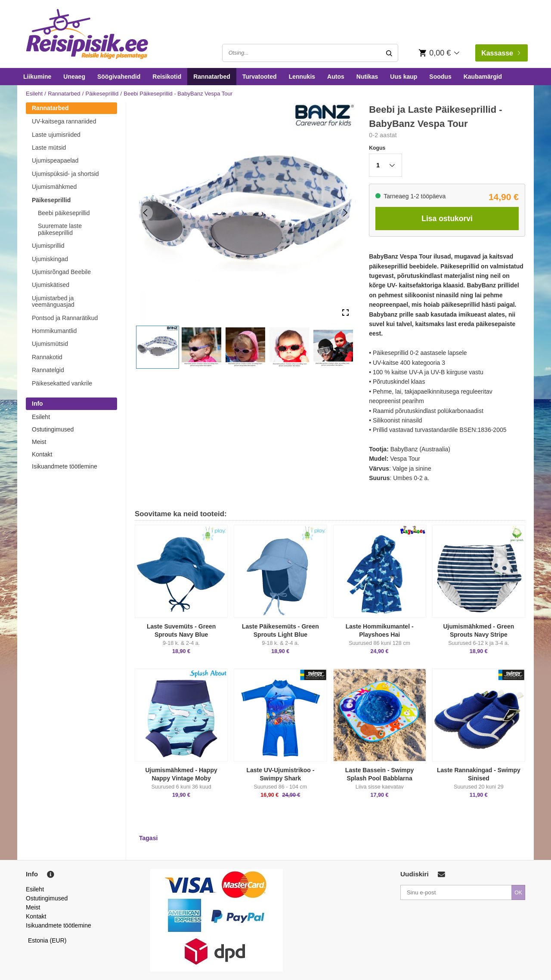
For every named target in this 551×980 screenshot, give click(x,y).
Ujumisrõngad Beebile (61, 272)
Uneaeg (74, 77)
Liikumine (37, 77)
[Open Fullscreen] (345, 313)
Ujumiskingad (50, 259)
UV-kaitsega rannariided (64, 121)
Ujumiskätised (51, 285)
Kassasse (501, 53)
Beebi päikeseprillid (64, 213)
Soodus (440, 77)
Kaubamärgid (483, 77)
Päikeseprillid (102, 94)
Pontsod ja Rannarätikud (65, 318)
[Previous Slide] (145, 213)
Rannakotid (47, 357)
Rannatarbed (212, 77)
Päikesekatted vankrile (62, 383)
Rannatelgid (48, 370)
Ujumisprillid (48, 246)
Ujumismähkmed (54, 187)
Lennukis (302, 77)
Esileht (34, 94)
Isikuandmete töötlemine (65, 466)
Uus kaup (404, 77)
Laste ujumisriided (56, 135)
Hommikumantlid (54, 331)
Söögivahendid (119, 77)
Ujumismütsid (50, 344)
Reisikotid (167, 77)
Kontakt (42, 454)
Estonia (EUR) (47, 940)
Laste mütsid (49, 148)
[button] (158, 347)
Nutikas (367, 77)
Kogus (377, 148)
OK (518, 893)
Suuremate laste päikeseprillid (60, 229)
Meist (39, 442)
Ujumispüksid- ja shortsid (65, 174)
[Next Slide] (345, 213)
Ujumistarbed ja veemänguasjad (53, 301)
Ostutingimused (53, 429)
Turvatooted (260, 77)
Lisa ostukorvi (447, 219)
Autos (336, 77)
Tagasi (148, 838)
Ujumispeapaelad (55, 160)
